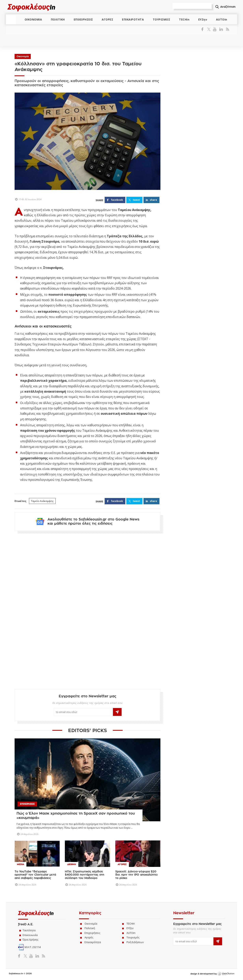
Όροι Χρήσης (30, 940)
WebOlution (226, 974)
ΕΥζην (130, 928)
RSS (227, 29)
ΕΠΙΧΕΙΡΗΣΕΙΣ (83, 19)
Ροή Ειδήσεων (135, 942)
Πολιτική (90, 928)
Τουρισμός (133, 938)
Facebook (204, 29)
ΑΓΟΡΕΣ (107, 19)
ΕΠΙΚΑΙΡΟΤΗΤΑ (133, 19)
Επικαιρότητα (93, 942)
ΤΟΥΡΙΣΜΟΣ (162, 19)
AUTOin (222, 19)
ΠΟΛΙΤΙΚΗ (58, 19)
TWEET (136, 200)
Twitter (210, 29)
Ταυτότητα (29, 931)
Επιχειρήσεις (92, 933)
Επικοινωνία (30, 935)
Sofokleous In (31, 7)
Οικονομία (23, 56)
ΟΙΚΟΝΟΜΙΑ (33, 19)
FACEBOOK (117, 200)
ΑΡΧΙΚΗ (11, 19)
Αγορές (89, 938)
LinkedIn (221, 29)
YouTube (215, 29)
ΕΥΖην (203, 19)
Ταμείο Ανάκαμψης (42, 501)
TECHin (184, 19)
